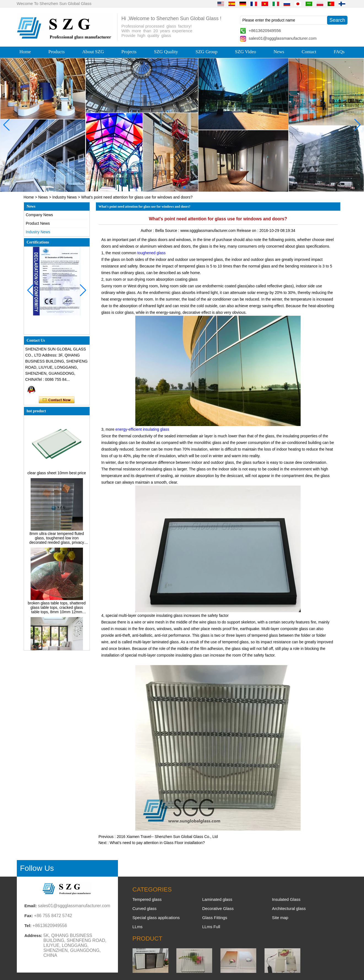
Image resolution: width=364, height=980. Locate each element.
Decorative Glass (218, 908)
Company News (40, 215)
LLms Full (211, 927)
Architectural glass (289, 908)
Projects (129, 52)
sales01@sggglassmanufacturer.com (283, 38)
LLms (138, 927)
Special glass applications (156, 918)
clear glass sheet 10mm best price (57, 476)
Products (56, 52)
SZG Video (246, 52)
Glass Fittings (215, 918)
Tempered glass (147, 899)
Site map (280, 918)
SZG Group (207, 52)
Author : (148, 231)
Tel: (28, 926)
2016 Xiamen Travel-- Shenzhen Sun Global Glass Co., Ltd (167, 837)
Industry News (65, 197)
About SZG (93, 52)
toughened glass (151, 253)
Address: (33, 935)
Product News (38, 223)
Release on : (248, 231)
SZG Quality (166, 52)
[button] (171, 188)
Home (25, 52)
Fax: (29, 916)
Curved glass (145, 908)
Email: (31, 906)
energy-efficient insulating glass (142, 429)
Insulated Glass (286, 899)
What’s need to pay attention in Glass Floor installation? (157, 843)
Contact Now (57, 400)
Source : (172, 231)
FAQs (339, 52)
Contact (309, 52)
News (279, 52)
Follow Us (37, 868)
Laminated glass (217, 899)
